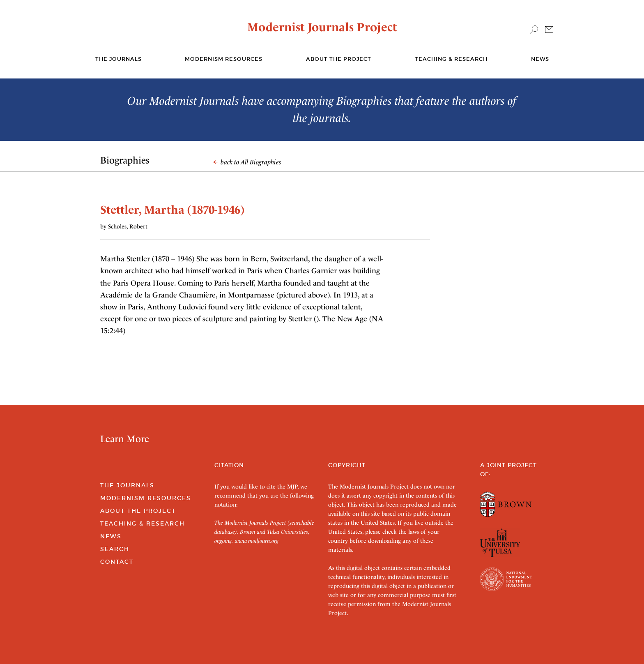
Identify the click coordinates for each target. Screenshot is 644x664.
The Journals (127, 485)
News (540, 59)
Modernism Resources (224, 59)
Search (115, 549)
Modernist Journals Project (322, 27)
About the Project (339, 59)
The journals (118, 59)
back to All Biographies (247, 162)
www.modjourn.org (256, 541)
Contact (117, 562)
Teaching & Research (451, 59)
